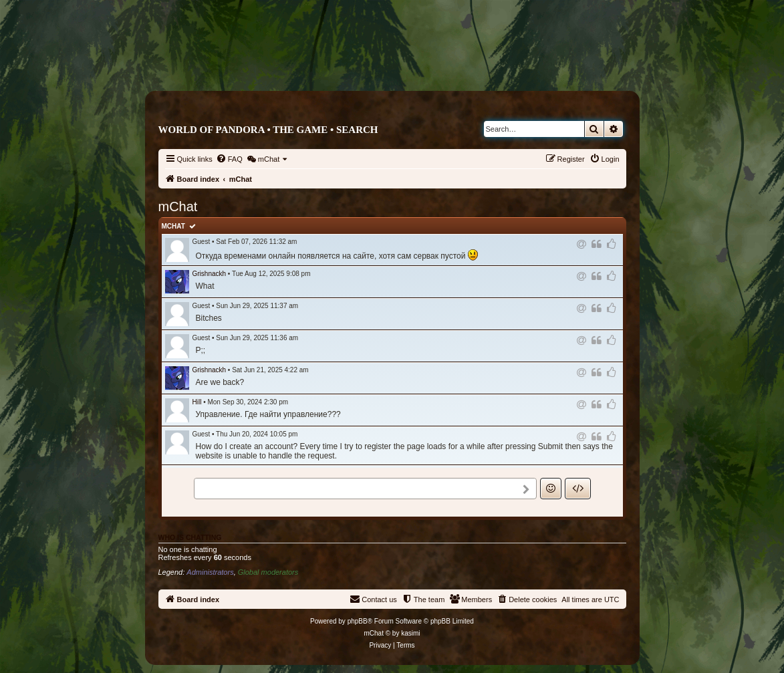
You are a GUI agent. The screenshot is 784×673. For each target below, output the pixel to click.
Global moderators (268, 572)
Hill (197, 402)
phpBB (358, 621)
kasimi (410, 633)
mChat (173, 226)
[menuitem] (229, 159)
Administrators (210, 572)
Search (357, 130)
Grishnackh (210, 274)
